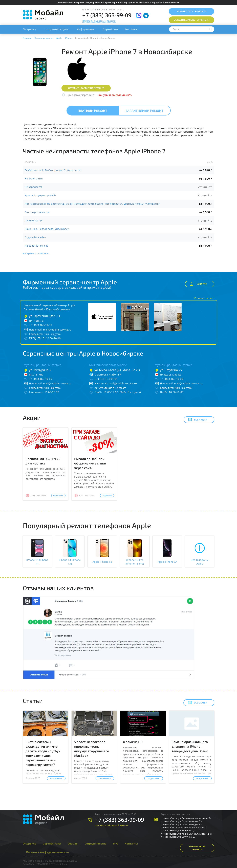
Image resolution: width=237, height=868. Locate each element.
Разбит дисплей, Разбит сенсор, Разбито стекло (53, 170)
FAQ (116, 843)
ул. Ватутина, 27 (171, 370)
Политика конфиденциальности (48, 852)
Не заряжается (34, 187)
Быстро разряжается (37, 212)
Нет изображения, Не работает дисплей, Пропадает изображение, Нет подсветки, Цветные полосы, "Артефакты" (93, 204)
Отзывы (73, 843)
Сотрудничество (96, 843)
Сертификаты (52, 843)
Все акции (198, 420)
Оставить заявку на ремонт (86, 88)
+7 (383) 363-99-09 (107, 15)
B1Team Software (60, 864)
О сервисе (30, 29)
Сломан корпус (34, 220)
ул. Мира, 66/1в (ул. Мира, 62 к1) (117, 370)
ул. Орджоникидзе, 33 (45, 316)
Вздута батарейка (35, 237)
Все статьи (198, 703)
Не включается (34, 179)
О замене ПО (133, 742)
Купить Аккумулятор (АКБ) (40, 195)
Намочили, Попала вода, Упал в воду (47, 229)
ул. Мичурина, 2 (40, 370)
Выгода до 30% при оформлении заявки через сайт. (90, 463)
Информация (85, 29)
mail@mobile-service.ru (57, 330)
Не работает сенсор (37, 246)
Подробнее (58, 496)
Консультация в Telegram (45, 334)
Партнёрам (110, 29)
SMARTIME (43, 864)
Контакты (131, 29)
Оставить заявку (192, 20)
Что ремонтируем (56, 29)
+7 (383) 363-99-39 (41, 325)
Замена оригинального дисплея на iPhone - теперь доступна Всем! (190, 746)
